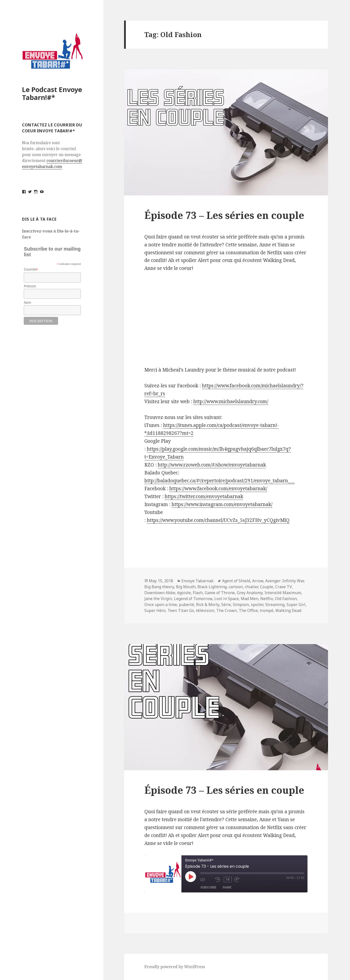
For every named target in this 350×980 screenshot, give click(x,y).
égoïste (184, 593)
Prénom (30, 286)
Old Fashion (286, 599)
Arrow (258, 581)
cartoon (236, 587)
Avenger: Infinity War (284, 581)
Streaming (275, 605)
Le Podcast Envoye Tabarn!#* (52, 93)
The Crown (227, 610)
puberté (186, 605)
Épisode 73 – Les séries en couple (224, 215)
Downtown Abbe (160, 593)
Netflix (267, 599)
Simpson (241, 605)
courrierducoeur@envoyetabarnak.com (52, 163)
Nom (27, 303)
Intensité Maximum (283, 593)
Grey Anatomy (250, 593)
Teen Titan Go (181, 610)
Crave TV (283, 587)
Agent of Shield (236, 581)
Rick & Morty (208, 605)
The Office (248, 610)
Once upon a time (161, 605)
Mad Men (250, 599)
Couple (267, 587)
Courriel (31, 269)
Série (226, 605)
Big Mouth (186, 587)
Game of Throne (220, 593)
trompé (267, 610)
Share (227, 887)
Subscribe (208, 887)
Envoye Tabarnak (197, 581)
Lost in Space (227, 599)
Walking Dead (288, 610)
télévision (205, 610)
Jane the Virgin (158, 599)
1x (228, 879)
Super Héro (155, 610)
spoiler (257, 605)
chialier (251, 587)
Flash (198, 593)
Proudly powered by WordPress (175, 967)
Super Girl (296, 605)
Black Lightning (212, 587)
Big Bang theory (159, 587)
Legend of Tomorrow (193, 599)
